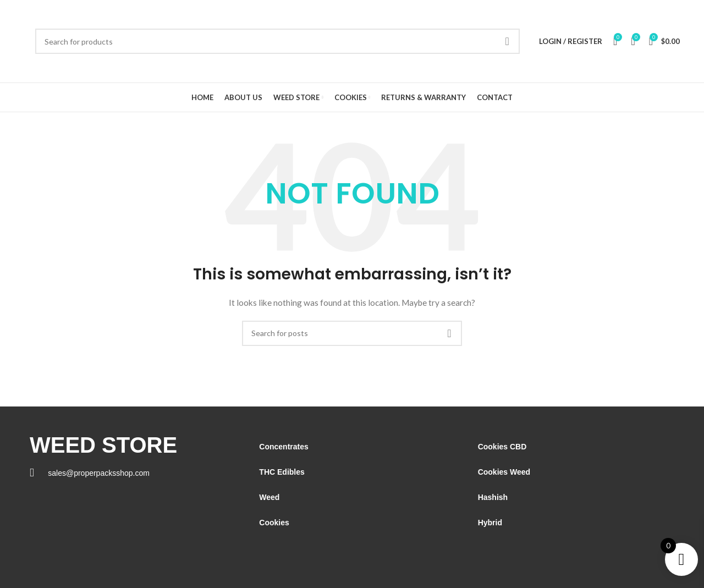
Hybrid (490, 523)
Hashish (493, 497)
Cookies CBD (502, 447)
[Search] (277, 41)
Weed (269, 497)
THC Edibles (282, 472)
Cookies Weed (504, 472)
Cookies (274, 523)
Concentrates (284, 447)
